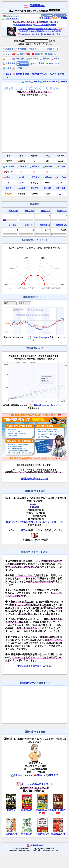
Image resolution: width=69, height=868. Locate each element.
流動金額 (47, 188)
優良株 (44, 59)
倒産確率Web (37, 5)
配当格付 (21, 49)
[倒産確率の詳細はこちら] (35, 479)
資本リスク (29, 211)
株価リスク (13, 211)
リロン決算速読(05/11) (44, 25)
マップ (7, 54)
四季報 (44, 81)
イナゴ (62, 177)
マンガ (7, 59)
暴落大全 (11, 810)
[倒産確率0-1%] (39, 74)
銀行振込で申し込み (51, 34)
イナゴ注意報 (37, 63)
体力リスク (13, 225)
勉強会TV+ (51, 54)
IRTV (24, 530)
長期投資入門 (58, 834)
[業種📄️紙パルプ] (51, 22)
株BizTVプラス (29, 683)
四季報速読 (9, 63)
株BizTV (40, 775)
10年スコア (10, 177)
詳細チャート (51, 49)
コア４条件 (10, 166)
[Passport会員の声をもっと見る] (34, 666)
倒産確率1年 (45, 225)
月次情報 (19, 59)
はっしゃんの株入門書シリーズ (34, 784)
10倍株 (55, 59)
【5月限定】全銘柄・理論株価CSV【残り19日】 (38, 29)
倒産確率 (23, 63)
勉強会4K (38, 54)
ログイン (60, 16)
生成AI (22, 54)
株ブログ (52, 775)
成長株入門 (27, 834)
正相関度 (23, 166)
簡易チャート (35, 49)
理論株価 (8, 49)
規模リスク (29, 225)
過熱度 (23, 188)
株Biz (7, 74)
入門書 (18, 68)
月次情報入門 (42, 834)
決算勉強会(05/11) (23, 25)
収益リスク (62, 211)
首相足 (7, 68)
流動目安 (34, 188)
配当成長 (62, 166)
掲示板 (53, 81)
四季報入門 (27, 810)
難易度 (8, 188)
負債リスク (46, 211)
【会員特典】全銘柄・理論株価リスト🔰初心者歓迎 (39, 31)
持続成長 (48, 166)
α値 (23, 177)
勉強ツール (52, 63)
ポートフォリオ (11, 18)
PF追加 (62, 81)
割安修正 (35, 166)
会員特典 (44, 18)
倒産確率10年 (61, 225)
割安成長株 (32, 59)
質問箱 (62, 18)
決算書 (35, 81)
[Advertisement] (27, 125)
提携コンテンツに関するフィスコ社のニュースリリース (34, 522)
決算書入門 (11, 834)
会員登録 (47, 16)
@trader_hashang (22, 775)
